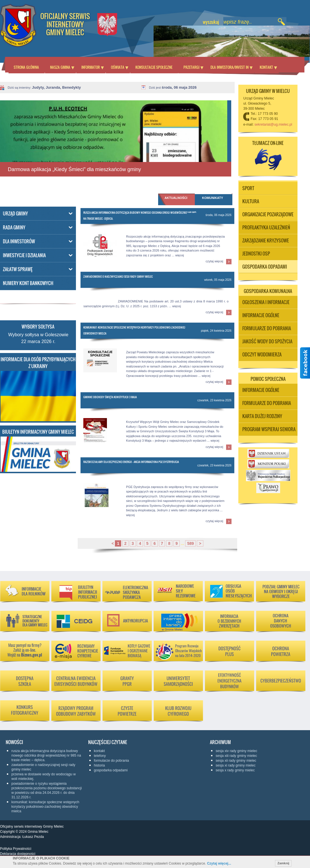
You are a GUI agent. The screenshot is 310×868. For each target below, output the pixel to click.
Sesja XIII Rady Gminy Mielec (236, 756)
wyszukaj (211, 22)
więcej (180, 255)
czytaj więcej (214, 261)
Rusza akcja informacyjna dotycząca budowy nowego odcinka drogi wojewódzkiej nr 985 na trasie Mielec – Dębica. (46, 755)
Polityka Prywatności (16, 849)
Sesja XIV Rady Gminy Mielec (236, 751)
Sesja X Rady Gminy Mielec (235, 770)
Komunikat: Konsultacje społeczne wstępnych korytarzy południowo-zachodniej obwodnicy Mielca (45, 807)
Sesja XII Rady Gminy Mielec (236, 761)
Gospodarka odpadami (111, 770)
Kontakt (266, 67)
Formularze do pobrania (111, 761)
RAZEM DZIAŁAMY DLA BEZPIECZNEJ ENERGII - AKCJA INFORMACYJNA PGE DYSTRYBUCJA (131, 462)
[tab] (214, 201)
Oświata (118, 67)
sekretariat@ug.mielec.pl (273, 124)
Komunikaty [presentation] (213, 198)
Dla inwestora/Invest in (230, 67)
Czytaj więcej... (219, 863)
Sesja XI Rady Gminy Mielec (235, 765)
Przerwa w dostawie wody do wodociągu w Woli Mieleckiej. (44, 776)
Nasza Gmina (60, 67)
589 (190, 543)
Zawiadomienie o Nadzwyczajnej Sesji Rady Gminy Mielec (118, 276)
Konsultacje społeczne (154, 67)
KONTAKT (99, 751)
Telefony (100, 756)
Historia (99, 765)
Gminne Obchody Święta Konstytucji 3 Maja (110, 397)
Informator (91, 67)
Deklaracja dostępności (18, 854)
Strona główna (26, 67)
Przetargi (191, 67)
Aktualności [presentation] (176, 198)
